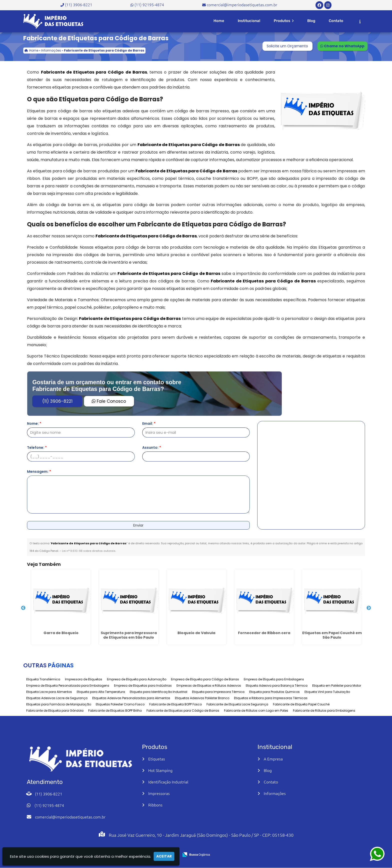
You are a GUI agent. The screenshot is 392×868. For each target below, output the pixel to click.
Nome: (34, 423)
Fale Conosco (109, 401)
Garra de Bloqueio (61, 633)
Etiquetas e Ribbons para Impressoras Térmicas (271, 698)
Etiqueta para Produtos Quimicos (274, 692)
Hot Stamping (160, 770)
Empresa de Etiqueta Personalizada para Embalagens (68, 686)
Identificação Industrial (168, 782)
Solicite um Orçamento (287, 46)
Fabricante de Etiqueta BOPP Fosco (175, 704)
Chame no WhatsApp (342, 46)
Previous (23, 608)
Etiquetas (157, 759)
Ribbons (155, 805)
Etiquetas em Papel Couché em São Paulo (332, 635)
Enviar (138, 525)
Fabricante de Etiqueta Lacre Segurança (237, 704)
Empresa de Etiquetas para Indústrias (143, 686)
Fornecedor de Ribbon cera (264, 633)
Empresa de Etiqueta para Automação (137, 679)
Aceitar (164, 856)
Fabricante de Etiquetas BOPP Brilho (115, 711)
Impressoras (159, 793)
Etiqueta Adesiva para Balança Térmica (277, 686)
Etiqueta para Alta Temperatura (101, 692)
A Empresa (273, 759)
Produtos (284, 21)
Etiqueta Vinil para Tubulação (327, 692)
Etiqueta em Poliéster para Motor (337, 686)
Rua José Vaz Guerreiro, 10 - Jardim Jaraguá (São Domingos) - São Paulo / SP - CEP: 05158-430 (201, 835)
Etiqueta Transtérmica (43, 679)
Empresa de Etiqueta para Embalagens (274, 679)
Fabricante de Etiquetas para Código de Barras (183, 711)
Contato (336, 21)
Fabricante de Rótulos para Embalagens (324, 711)
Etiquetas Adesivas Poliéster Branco (202, 698)
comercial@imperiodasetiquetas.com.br (242, 5)
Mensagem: (39, 472)
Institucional (249, 21)
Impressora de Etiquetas (84, 679)
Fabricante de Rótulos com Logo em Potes (256, 711)
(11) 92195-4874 (149, 5)
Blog (311, 21)
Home (219, 21)
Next (369, 608)
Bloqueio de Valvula (196, 633)
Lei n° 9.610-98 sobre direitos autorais (89, 551)
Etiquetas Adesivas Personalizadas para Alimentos (131, 698)
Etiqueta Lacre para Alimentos (49, 692)
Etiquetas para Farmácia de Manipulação (59, 704)
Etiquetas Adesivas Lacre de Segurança (57, 698)
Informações (275, 793)
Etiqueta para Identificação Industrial (158, 692)
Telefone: (37, 448)
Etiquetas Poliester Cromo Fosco (120, 704)
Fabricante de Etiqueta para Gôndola (55, 711)
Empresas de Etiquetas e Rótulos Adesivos (209, 686)
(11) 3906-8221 (79, 5)
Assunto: (152, 448)
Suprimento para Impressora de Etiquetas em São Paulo (129, 635)
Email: (149, 423)
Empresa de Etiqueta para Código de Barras (205, 679)
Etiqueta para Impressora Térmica (218, 692)
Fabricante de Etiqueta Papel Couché (301, 704)
